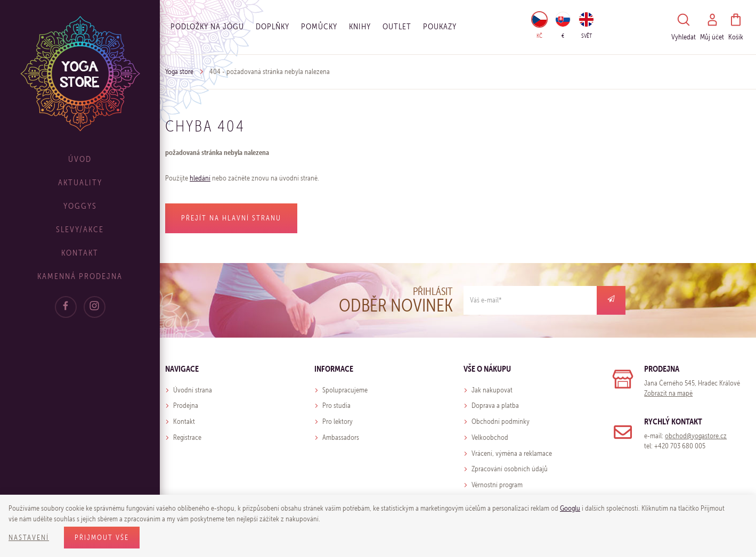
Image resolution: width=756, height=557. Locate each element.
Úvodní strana (193, 390)
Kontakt (80, 253)
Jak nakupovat (492, 390)
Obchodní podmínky (501, 421)
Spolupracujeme (345, 390)
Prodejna (186, 406)
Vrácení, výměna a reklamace (512, 453)
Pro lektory (338, 421)
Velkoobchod (490, 437)
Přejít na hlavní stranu (231, 218)
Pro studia (336, 406)
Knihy (360, 26)
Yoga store (179, 72)
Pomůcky (319, 26)
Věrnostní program (497, 485)
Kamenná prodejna (80, 276)
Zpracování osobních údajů (510, 469)
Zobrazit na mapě (668, 393)
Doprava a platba (495, 406)
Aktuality (80, 182)
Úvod (80, 159)
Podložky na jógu (207, 26)
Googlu (570, 508)
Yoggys (80, 206)
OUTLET (397, 26)
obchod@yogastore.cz (696, 436)
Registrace (187, 437)
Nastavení (29, 538)
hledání (200, 178)
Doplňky (273, 26)
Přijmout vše (102, 538)
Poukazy (440, 26)
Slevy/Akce (80, 229)
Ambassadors (341, 437)
